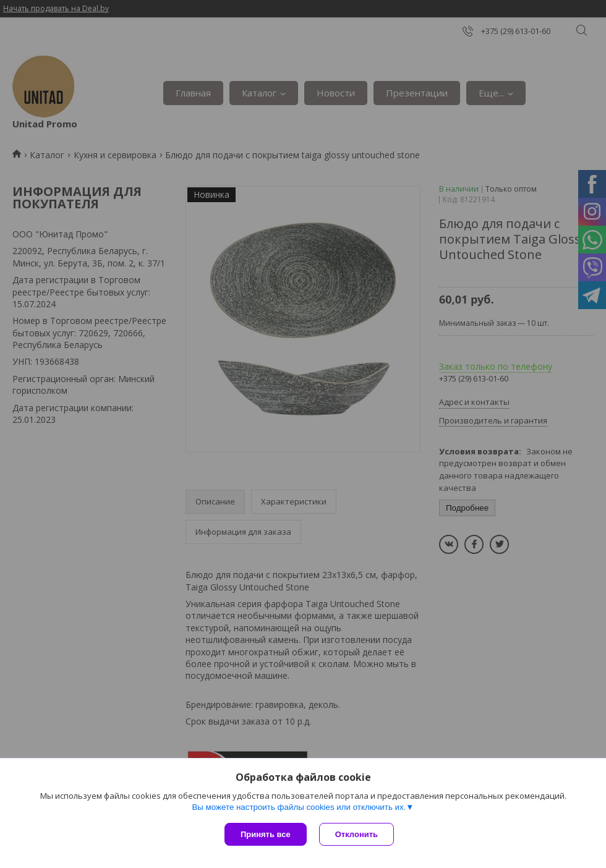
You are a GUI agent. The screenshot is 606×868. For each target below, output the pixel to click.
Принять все (266, 834)
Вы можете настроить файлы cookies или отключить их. (299, 807)
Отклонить (356, 834)
